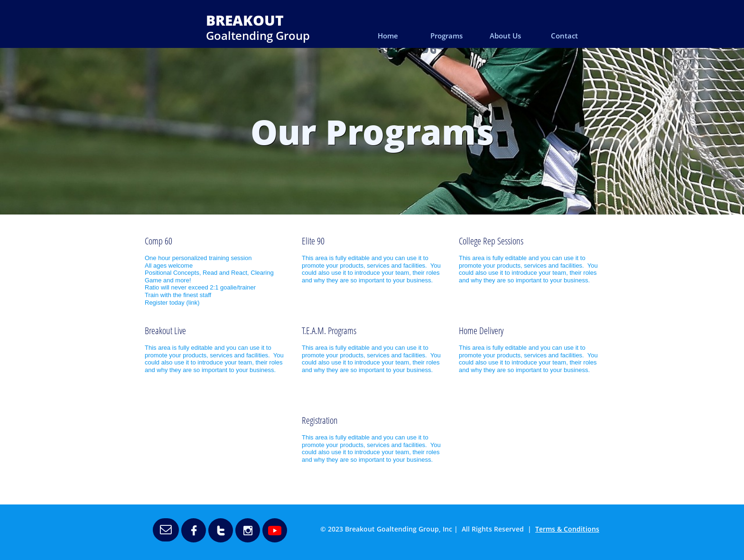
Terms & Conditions (567, 529)
